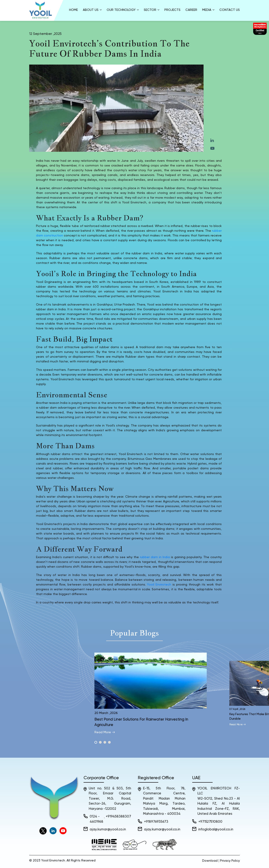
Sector (152, 10)
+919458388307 (118, 816)
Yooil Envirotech (159, 585)
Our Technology (123, 10)
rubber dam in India (155, 557)
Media (208, 10)
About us (92, 10)
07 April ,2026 (238, 709)
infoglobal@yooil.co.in (216, 829)
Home (73, 10)
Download (210, 861)
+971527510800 (210, 822)
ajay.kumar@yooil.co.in (108, 829)
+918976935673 (156, 822)
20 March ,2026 (106, 713)
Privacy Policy (230, 861)
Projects (172, 10)
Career (191, 10)
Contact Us (230, 10)
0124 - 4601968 (96, 819)
